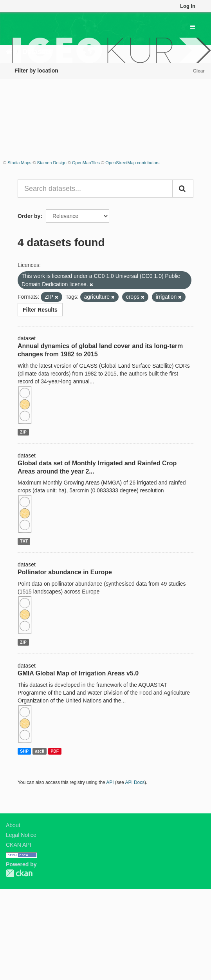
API (110, 782)
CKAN (19, 873)
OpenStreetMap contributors (132, 163)
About (13, 825)
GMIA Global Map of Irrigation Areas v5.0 (78, 673)
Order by (29, 216)
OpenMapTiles (86, 163)
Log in (188, 6)
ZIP (23, 432)
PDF (55, 751)
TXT (24, 541)
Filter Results (40, 310)
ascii (39, 751)
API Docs (135, 782)
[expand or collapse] (193, 27)
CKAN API (19, 845)
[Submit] (183, 189)
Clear (199, 71)
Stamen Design (52, 163)
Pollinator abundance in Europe (65, 572)
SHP (24, 751)
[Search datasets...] (95, 189)
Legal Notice (21, 835)
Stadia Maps (19, 163)
